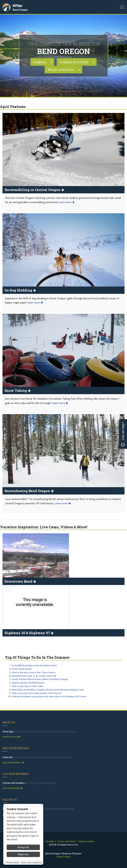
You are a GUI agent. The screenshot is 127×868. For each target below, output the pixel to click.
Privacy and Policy (66, 841)
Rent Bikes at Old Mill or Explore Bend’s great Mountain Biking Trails (48, 690)
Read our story (11, 737)
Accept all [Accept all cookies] (23, 865)
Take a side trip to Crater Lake (27, 686)
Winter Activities (61, 70)
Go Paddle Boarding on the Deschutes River (34, 665)
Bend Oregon (20, 10)
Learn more (67, 202)
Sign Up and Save (13, 762)
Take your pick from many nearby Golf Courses (37, 693)
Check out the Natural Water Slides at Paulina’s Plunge (40, 679)
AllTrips (17, 6)
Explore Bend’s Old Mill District (28, 683)
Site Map (50, 841)
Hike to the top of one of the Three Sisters (34, 672)
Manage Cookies (87, 841)
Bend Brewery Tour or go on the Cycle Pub (34, 676)
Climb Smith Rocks (22, 669)
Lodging (39, 62)
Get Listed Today (12, 788)
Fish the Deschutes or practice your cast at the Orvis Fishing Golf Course (49, 696)
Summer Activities (74, 62)
